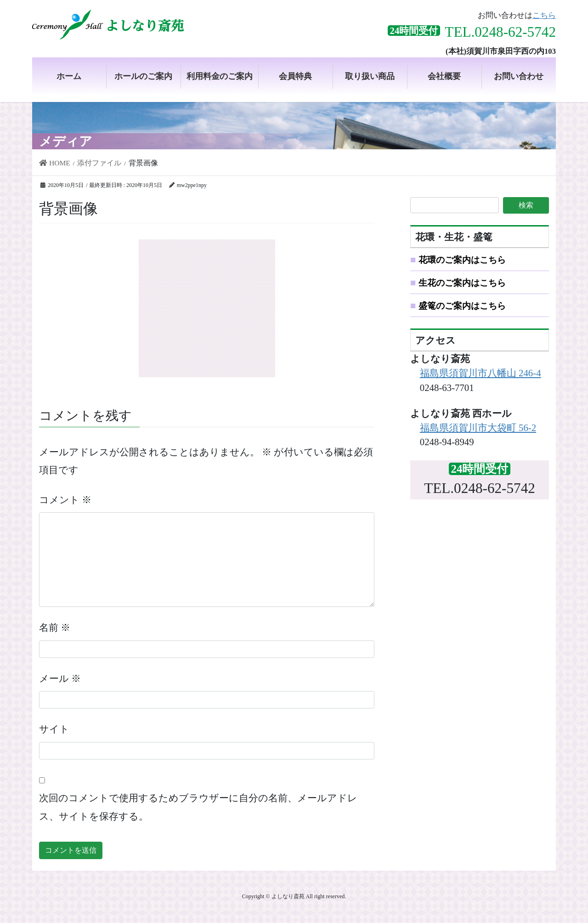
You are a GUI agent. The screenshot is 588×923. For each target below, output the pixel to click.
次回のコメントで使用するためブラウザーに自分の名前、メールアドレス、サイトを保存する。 (198, 807)
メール (60, 678)
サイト (54, 729)
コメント (65, 500)
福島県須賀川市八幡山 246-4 (481, 373)
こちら (544, 15)
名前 (55, 627)
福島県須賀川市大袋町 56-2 (478, 428)
